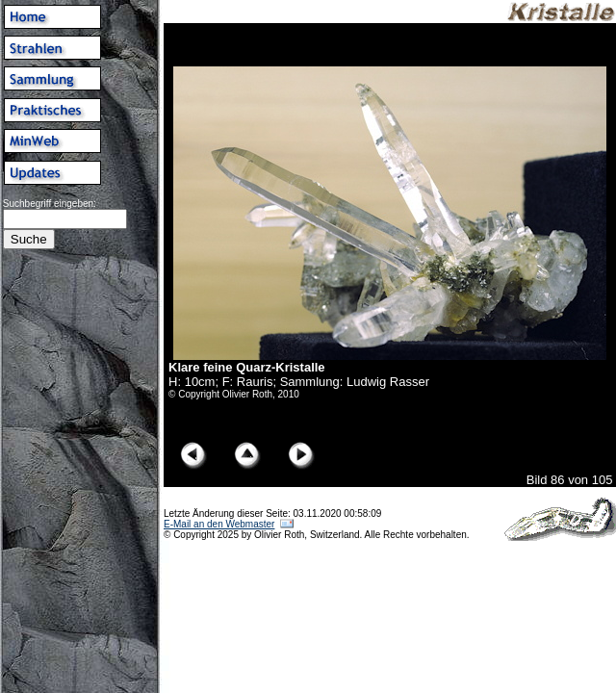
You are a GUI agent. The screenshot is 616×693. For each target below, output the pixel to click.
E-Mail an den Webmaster (219, 524)
